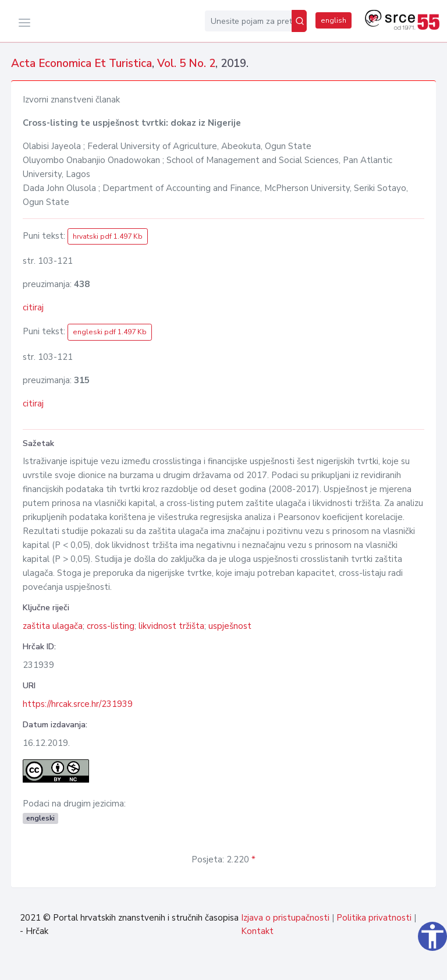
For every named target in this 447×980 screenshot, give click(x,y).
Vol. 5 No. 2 (186, 63)
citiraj (33, 307)
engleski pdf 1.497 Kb (110, 332)
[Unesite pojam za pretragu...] (248, 21)
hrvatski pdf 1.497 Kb (108, 236)
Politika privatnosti (374, 918)
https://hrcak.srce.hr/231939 (78, 704)
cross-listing (111, 626)
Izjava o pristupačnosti (285, 918)
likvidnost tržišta (171, 626)
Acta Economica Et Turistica (81, 63)
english (334, 20)
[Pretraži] (299, 21)
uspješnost (230, 626)
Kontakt (257, 931)
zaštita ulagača (53, 626)
